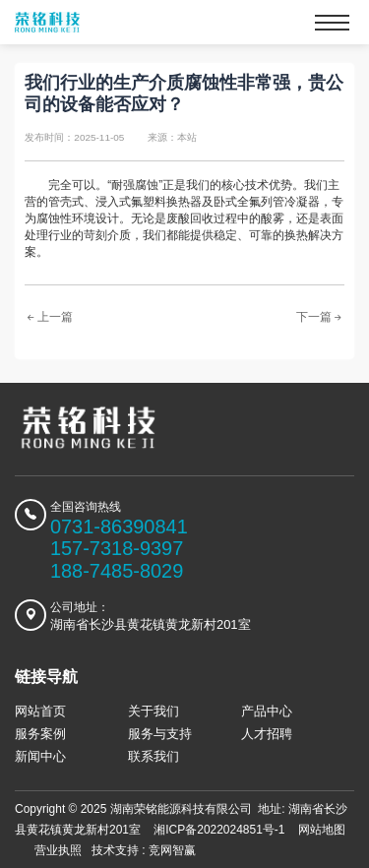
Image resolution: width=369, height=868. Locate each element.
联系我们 (154, 756)
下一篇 (320, 317)
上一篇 (49, 317)
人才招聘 (267, 734)
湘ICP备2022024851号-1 (219, 830)
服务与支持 (160, 734)
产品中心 (267, 711)
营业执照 (58, 850)
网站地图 (322, 830)
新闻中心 (40, 756)
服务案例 (40, 734)
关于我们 (154, 711)
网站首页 (40, 711)
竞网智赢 (172, 850)
